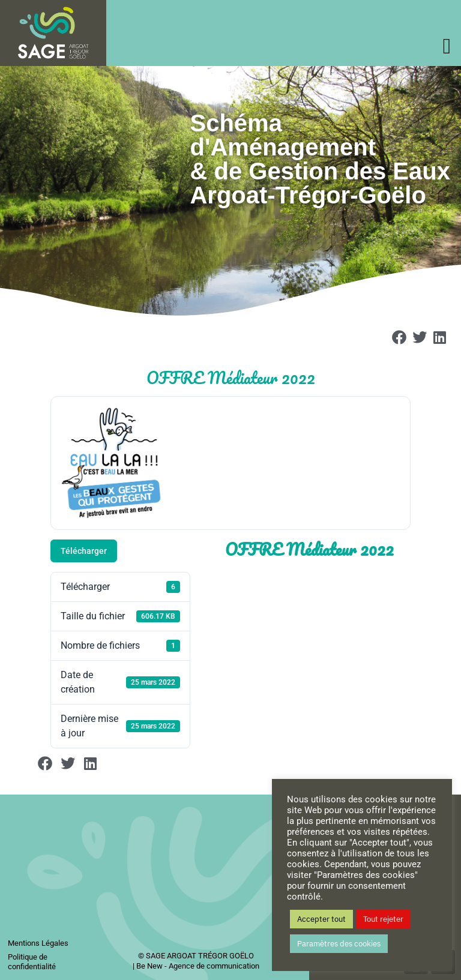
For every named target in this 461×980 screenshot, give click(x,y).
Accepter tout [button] (321, 919)
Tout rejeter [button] (383, 919)
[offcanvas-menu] (447, 47)
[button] (400, 337)
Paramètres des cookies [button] (339, 944)
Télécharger (84, 551)
